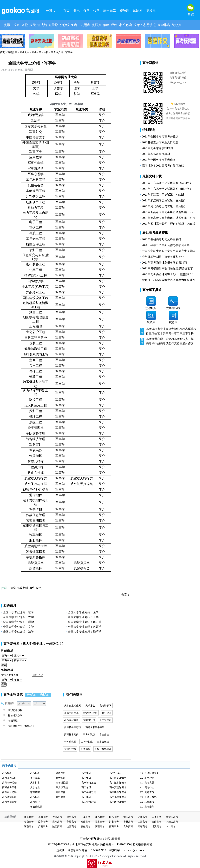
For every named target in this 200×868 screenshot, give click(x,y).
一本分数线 (70, 742)
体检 (25, 25)
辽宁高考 (43, 822)
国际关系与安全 (36, 126)
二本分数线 (87, 742)
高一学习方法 (89, 783)
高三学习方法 (89, 802)
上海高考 (43, 817)
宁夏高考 (71, 822)
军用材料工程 (36, 180)
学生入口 (45, 695)
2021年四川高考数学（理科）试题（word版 (169, 224)
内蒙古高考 (172, 822)
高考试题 (166, 343)
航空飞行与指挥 (36, 484)
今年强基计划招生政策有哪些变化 (163, 257)
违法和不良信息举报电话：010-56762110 (81, 850)
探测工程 (36, 411)
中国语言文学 (36, 137)
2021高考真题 (147, 783)
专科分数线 (70, 749)
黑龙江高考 (172, 817)
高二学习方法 (89, 792)
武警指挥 (36, 568)
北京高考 (29, 817)
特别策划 (149, 130)
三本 (185, 333)
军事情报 (36, 509)
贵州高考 (128, 827)
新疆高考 (100, 827)
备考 (86, 11)
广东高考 (86, 817)
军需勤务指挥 (36, 557)
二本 (180, 333)
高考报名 (35, 797)
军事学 (95, 94)
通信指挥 (36, 495)
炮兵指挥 (36, 456)
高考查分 (35, 802)
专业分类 (36, 52)
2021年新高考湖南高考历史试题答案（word (169, 212)
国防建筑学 (36, 281)
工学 (95, 88)
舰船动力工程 (36, 202)
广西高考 (43, 827)
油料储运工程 (36, 197)
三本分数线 (103, 742)
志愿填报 (149, 25)
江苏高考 (100, 817)
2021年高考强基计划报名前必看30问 (164, 263)
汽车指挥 (36, 535)
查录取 (53, 25)
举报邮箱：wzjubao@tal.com (127, 850)
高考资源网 (105, 706)
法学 (77, 83)
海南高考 (57, 822)
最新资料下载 (152, 176)
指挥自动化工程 (36, 275)
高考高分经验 (9, 783)
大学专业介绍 (90, 713)
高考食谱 (152, 339)
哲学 (77, 94)
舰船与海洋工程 (36, 349)
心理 (160, 339)
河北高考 (114, 822)
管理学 (36, 83)
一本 (174, 333)
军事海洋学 (36, 168)
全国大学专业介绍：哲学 (18, 612)
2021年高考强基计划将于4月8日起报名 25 (168, 274)
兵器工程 (36, 366)
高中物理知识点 (118, 792)
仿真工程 (36, 270)
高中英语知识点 (118, 787)
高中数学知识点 (118, 783)
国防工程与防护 (36, 338)
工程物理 (36, 326)
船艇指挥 (36, 540)
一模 (191, 339)
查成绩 (42, 25)
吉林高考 (128, 822)
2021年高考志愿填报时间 (157, 148)
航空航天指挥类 (36, 478)
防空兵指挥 (36, 461)
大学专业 (35, 787)
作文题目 (177, 343)
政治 (38, 588)
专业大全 (24, 52)
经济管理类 (36, 428)
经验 (114, 25)
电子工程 (36, 222)
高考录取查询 (71, 720)
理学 (77, 88)
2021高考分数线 (148, 797)
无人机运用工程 (36, 405)
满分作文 (188, 343)
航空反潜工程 (36, 244)
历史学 (58, 88)
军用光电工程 (36, 239)
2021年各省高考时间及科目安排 (162, 239)
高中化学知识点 (118, 797)
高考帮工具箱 (152, 290)
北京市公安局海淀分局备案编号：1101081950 (102, 844)
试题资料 (61, 773)
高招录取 (12, 721)
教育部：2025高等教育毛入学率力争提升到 (169, 280)
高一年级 (86, 778)
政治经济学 (36, 115)
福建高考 (86, 822)
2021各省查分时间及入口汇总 (160, 142)
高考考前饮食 (9, 802)
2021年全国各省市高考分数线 (160, 137)
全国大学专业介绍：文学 (18, 627)
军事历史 (36, 152)
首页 (66, 11)
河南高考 (29, 827)
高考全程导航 (13, 695)
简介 (102, 115)
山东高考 (114, 817)
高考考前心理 (9, 797)
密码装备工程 (36, 264)
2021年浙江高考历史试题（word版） (164, 195)
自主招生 (104, 735)
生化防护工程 (36, 332)
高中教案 (61, 797)
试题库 (138, 11)
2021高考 (171, 827)
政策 (33, 25)
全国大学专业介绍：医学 (83, 612)
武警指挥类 (36, 563)
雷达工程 (36, 228)
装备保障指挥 (36, 552)
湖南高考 (29, 822)
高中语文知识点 (118, 778)
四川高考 (157, 817)
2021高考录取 (147, 807)
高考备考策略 (9, 787)
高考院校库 (11, 644)
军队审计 (36, 445)
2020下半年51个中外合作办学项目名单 (166, 245)
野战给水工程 (36, 292)
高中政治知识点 (118, 802)
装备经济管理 (36, 439)
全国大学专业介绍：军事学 (32, 63)
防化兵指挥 (36, 473)
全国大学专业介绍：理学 (18, 622)
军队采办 (36, 450)
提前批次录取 (15, 715)
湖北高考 (142, 817)
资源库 (124, 11)
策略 (106, 25)
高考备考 (7, 773)
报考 (96, 11)
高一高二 (110, 11)
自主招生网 (105, 720)
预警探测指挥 (36, 521)
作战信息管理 (36, 515)
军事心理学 (36, 174)
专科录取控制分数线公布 (21, 726)
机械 (19, 588)
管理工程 (36, 417)
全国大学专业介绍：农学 (18, 617)
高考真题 (61, 778)
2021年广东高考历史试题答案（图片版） (167, 189)
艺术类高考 (164, 333)
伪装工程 (36, 343)
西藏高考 (114, 827)
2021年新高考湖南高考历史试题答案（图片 (169, 218)
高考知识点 (89, 735)
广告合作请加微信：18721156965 (100, 839)
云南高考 (157, 822)
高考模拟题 (153, 343)
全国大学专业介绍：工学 (83, 617)
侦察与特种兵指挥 (36, 490)
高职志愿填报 (15, 710)
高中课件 (61, 792)
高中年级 (86, 773)
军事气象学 (36, 163)
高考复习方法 (9, 778)
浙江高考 (128, 817)
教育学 (95, 83)
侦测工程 (36, 250)
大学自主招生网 (73, 706)
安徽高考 (86, 827)
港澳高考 (157, 827)
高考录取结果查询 (95, 727)
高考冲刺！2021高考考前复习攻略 (163, 166)
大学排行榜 (89, 720)
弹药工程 (36, 377)
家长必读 (125, 25)
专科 (191, 333)
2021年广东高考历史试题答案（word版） (167, 183)
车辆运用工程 (36, 191)
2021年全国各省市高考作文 (159, 160)
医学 (58, 94)
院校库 (151, 11)
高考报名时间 (71, 735)
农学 (36, 94)
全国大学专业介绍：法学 (18, 632)
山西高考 (71, 827)
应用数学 (36, 157)
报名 (17, 25)
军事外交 (36, 132)
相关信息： (11, 606)
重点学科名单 (71, 713)
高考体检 (85, 749)
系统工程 (36, 422)
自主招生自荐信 (73, 727)
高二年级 (86, 787)
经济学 (58, 83)
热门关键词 (74, 695)
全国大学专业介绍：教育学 (85, 627)
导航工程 (36, 233)
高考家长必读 (9, 792)
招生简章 (35, 778)
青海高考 (142, 827)
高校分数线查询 (103, 749)
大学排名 (164, 25)
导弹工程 (36, 371)
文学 (36, 88)
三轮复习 (168, 339)
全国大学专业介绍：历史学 (85, 622)
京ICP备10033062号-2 (61, 844)
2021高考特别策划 (149, 773)
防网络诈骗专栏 (142, 844)
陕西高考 (57, 827)
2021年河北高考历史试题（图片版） (164, 206)
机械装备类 (36, 185)
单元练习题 (62, 787)
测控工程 (36, 400)
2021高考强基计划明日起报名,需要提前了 (168, 268)
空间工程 (36, 360)
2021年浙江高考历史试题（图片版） (164, 201)
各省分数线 (36, 807)
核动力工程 (36, 208)
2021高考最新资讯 (155, 233)
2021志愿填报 (147, 802)
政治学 (36, 121)
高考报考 (12, 52)
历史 (32, 588)
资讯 (76, 11)
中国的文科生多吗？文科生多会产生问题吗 (169, 251)
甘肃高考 (100, 822)
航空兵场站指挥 (36, 546)
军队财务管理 (36, 433)
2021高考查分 (147, 792)
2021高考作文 (147, 787)
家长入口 (32, 695)
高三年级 (86, 797)
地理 (26, 588)
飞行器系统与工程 (36, 354)
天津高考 (57, 817)
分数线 (65, 25)
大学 (13, 588)
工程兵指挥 (36, 467)
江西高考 (142, 822)
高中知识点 (115, 773)
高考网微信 (150, 63)
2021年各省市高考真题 (156, 154)
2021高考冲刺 (147, 778)
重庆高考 (71, 817)
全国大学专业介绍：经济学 (85, 632)
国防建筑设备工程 (36, 298)
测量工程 (36, 312)
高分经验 (107, 713)
